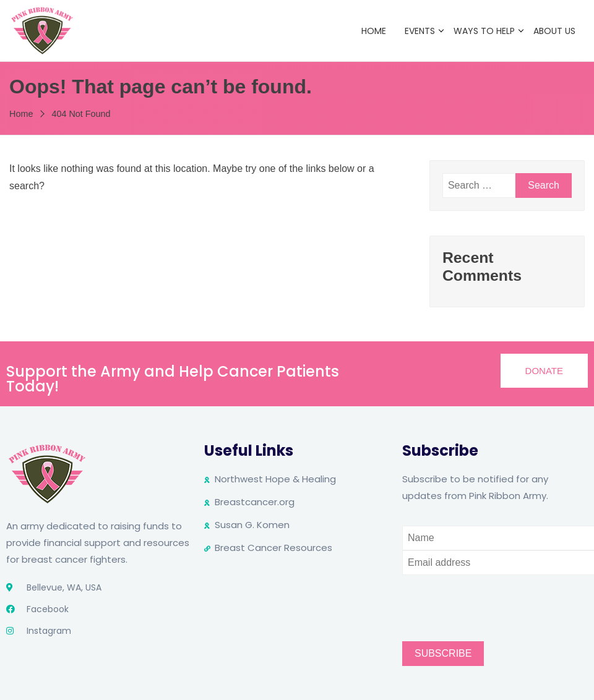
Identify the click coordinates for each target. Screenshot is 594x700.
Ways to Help (484, 31)
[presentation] (496, 599)
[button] (544, 371)
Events (420, 31)
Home (374, 31)
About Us (554, 31)
